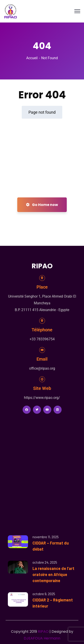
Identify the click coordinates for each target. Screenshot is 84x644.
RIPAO (43, 632)
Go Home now (42, 205)
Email (42, 359)
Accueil (32, 58)
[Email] (42, 350)
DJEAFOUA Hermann (42, 638)
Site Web (42, 388)
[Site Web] (42, 379)
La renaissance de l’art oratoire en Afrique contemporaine (53, 574)
